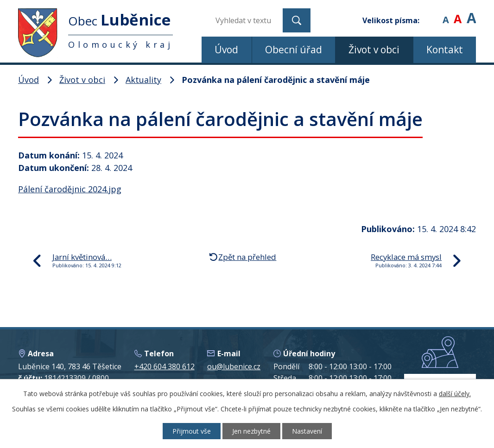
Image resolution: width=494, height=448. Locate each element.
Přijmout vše (192, 431)
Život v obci (374, 50)
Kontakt (445, 50)
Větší (471, 14)
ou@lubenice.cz (234, 366)
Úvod (226, 50)
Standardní (458, 14)
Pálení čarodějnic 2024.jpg (70, 189)
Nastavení (307, 431)
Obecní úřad (294, 50)
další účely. (455, 394)
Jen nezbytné (251, 431)
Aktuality (143, 80)
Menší (446, 14)
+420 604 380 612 (165, 366)
